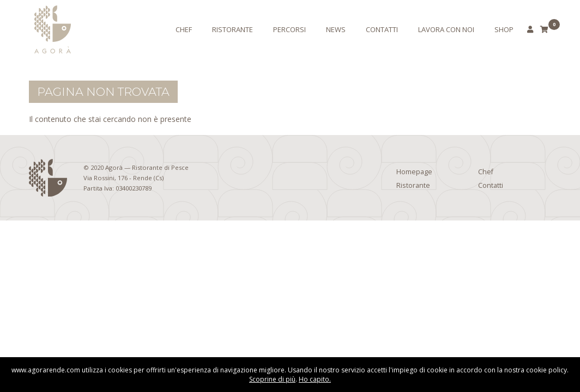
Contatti (382, 29)
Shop (504, 29)
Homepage (414, 172)
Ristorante (232, 29)
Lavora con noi (446, 29)
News (336, 29)
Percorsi (289, 29)
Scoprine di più (272, 379)
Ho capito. (315, 379)
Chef (184, 29)
